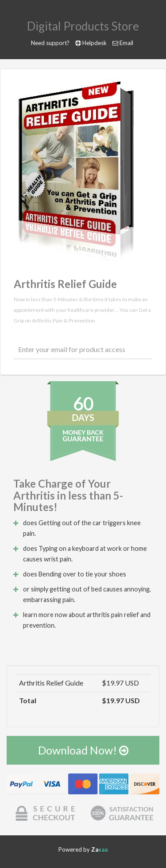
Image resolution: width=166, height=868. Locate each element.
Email (126, 43)
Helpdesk (95, 43)
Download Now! (83, 750)
